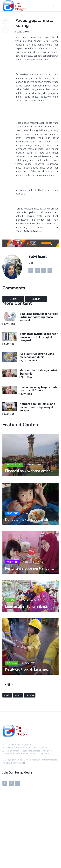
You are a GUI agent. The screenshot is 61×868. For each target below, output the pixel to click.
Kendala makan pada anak (26, 520)
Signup (36, 299)
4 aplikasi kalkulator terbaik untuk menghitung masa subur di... (39, 317)
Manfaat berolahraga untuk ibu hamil (38, 372)
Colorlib (21, 763)
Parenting (12, 513)
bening (30, 695)
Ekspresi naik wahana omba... (29, 471)
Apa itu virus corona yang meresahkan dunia (37, 355)
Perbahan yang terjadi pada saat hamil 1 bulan (39, 389)
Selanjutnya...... (33, 231)
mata (7, 695)
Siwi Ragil (10, 324)
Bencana (12, 663)
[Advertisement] (30, 836)
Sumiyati (9, 344)
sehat (18, 695)
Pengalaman (14, 465)
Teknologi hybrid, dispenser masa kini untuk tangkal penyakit (39, 337)
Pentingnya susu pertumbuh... (29, 568)
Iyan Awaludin (30, 361)
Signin (13, 299)
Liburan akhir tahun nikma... (27, 607)
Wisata (11, 600)
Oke (31, 263)
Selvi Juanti (38, 257)
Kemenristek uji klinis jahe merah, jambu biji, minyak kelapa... (37, 407)
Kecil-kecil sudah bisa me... (27, 669)
